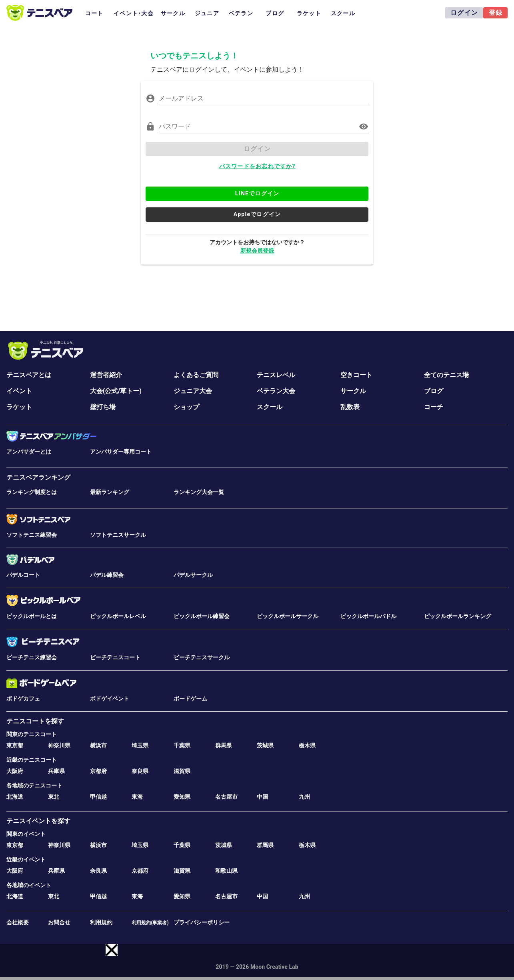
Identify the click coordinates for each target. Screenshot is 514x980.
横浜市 (98, 745)
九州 (304, 797)
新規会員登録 (257, 251)
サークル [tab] (173, 13)
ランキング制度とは (32, 492)
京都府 (98, 771)
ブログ (434, 391)
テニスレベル (276, 375)
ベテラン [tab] (241, 13)
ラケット (19, 407)
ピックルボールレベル (118, 616)
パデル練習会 (107, 575)
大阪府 (15, 771)
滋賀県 (182, 771)
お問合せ (59, 922)
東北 (54, 797)
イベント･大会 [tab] (134, 13)
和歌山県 (226, 871)
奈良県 (140, 771)
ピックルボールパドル (368, 616)
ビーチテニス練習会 (32, 657)
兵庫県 (56, 771)
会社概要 (18, 922)
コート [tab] (94, 13)
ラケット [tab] (309, 13)
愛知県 (182, 797)
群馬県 (224, 745)
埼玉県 (140, 745)
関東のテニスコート (32, 734)
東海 (137, 797)
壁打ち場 (103, 407)
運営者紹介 (106, 375)
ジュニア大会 (193, 391)
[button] (112, 950)
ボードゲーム (190, 699)
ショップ (186, 407)
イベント (19, 391)
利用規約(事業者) (150, 923)
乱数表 (350, 407)
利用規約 (101, 922)
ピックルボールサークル (288, 616)
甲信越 (98, 797)
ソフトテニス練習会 (32, 535)
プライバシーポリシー (202, 922)
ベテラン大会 (276, 391)
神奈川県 (59, 745)
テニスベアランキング (38, 477)
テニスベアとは (29, 375)
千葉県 (182, 745)
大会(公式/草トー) (116, 391)
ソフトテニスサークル (118, 535)
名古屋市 (226, 797)
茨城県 (265, 745)
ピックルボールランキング (458, 616)
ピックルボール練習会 (202, 616)
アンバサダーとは (29, 452)
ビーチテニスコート (115, 657)
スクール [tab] (343, 13)
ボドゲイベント (110, 699)
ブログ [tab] (275, 13)
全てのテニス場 (446, 375)
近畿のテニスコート (32, 760)
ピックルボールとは (32, 616)
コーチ (434, 407)
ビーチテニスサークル (202, 657)
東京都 (15, 745)
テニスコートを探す (35, 721)
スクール (270, 407)
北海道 (15, 797)
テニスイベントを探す (38, 821)
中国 (262, 797)
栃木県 (307, 745)
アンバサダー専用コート (121, 452)
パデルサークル (193, 575)
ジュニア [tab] (207, 13)
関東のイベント (26, 834)
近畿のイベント (26, 860)
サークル (353, 391)
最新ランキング (110, 492)
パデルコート (23, 575)
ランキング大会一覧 (199, 492)
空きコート (356, 375)
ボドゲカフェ (23, 699)
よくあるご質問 (196, 375)
